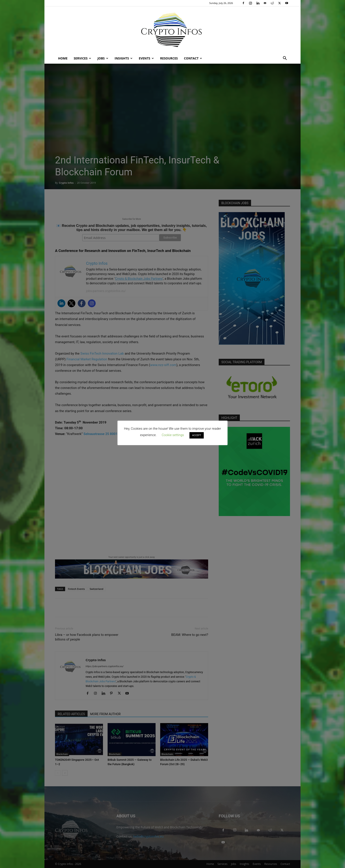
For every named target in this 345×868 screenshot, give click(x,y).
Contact (193, 58)
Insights (124, 58)
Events (146, 58)
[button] (285, 59)
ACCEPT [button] (197, 435)
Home (63, 58)
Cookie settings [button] (173, 435)
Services (82, 58)
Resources (169, 58)
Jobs (103, 58)
